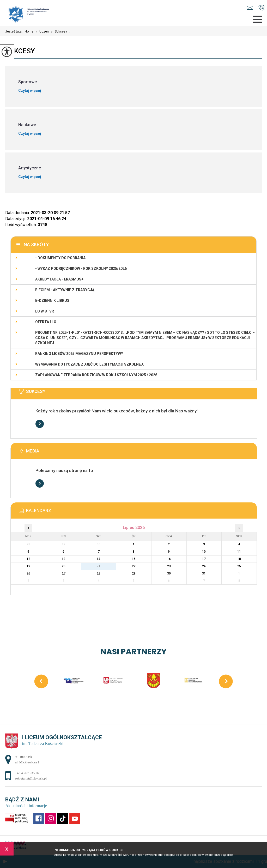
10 (204, 552)
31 (204, 573)
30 (169, 573)
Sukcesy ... (59, 32)
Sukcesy (20, 51)
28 (99, 573)
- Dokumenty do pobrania (60, 258)
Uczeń (41, 32)
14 (99, 559)
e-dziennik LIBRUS (52, 301)
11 (239, 552)
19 (28, 566)
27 (64, 573)
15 (134, 559)
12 (28, 559)
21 (99, 566)
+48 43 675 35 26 (261, 8)
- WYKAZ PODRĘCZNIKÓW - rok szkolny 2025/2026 (81, 269)
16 (169, 559)
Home (29, 31)
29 (134, 573)
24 (204, 566)
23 (169, 566)
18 (239, 559)
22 (134, 566)
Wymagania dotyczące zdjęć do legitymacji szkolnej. (90, 364)
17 (204, 559)
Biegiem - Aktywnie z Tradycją (65, 290)
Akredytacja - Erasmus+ (59, 279)
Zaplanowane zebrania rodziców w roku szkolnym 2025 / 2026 (96, 375)
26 (28, 573)
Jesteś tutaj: (15, 31)
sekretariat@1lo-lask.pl (250, 8)
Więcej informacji (40, 424)
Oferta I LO (46, 322)
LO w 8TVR (45, 311)
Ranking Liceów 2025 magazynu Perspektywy (79, 354)
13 (64, 559)
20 (64, 566)
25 (239, 566)
